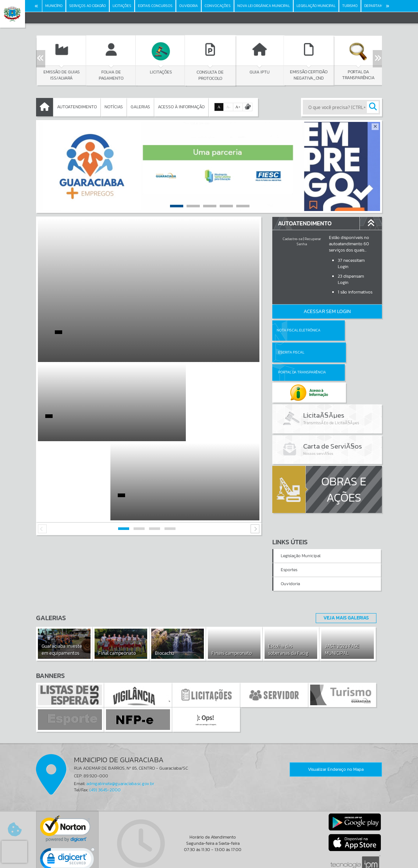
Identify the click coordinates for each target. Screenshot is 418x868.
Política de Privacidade (209, 861)
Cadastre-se (293, 239)
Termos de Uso (209, 855)
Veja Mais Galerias (344, 578)
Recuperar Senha (309, 241)
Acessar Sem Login (327, 311)
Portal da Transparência (293, 352)
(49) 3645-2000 (105, 750)
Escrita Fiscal (346, 330)
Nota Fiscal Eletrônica (298, 330)
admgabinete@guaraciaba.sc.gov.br (120, 744)
